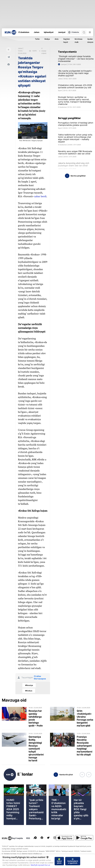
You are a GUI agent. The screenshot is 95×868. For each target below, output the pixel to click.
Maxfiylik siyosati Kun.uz (40, 865)
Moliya (47, 39)
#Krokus (29, 691)
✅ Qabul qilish (59, 861)
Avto (57, 39)
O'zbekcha (73, 32)
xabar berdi (40, 196)
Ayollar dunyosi (91, 41)
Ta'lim (37, 39)
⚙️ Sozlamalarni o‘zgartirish (73, 861)
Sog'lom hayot (67, 41)
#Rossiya (29, 685)
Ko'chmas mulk (79, 41)
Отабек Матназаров (40, 677)
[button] (82, 775)
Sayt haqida (17, 838)
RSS (28, 838)
